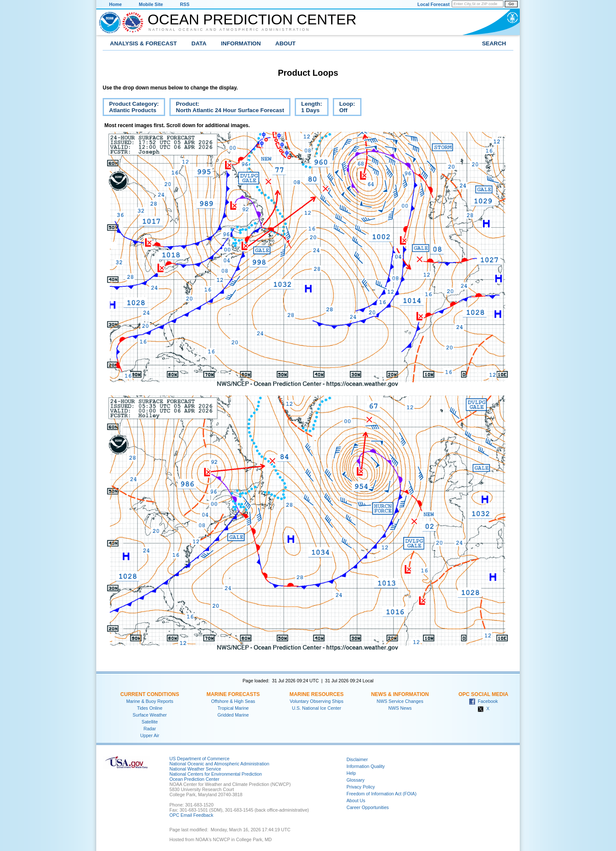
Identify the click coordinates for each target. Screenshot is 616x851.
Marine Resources (317, 694)
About (286, 43)
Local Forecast (434, 4)
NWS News (400, 708)
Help (351, 773)
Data (199, 43)
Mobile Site (151, 4)
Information (241, 43)
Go (511, 4)
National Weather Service (195, 769)
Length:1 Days (308, 108)
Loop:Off (344, 108)
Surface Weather (150, 715)
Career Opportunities (368, 807)
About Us (356, 800)
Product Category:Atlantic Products (131, 108)
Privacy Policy (361, 787)
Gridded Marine (233, 715)
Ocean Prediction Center (252, 19)
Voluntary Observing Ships (317, 701)
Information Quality (366, 766)
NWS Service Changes (400, 701)
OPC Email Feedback (191, 815)
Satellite (150, 722)
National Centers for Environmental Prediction (216, 774)
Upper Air (150, 735)
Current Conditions (150, 694)
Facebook (483, 701)
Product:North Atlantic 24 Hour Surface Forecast (227, 108)
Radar (150, 729)
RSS (185, 4)
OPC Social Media (483, 694)
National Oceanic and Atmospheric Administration (229, 30)
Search (494, 43)
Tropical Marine (233, 708)
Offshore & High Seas (233, 701)
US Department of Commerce (199, 759)
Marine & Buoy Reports (150, 701)
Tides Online (150, 708)
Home (115, 4)
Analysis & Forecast (144, 43)
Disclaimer (357, 759)
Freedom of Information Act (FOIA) (381, 794)
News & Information (400, 694)
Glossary (355, 780)
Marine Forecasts (233, 694)
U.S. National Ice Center (317, 708)
